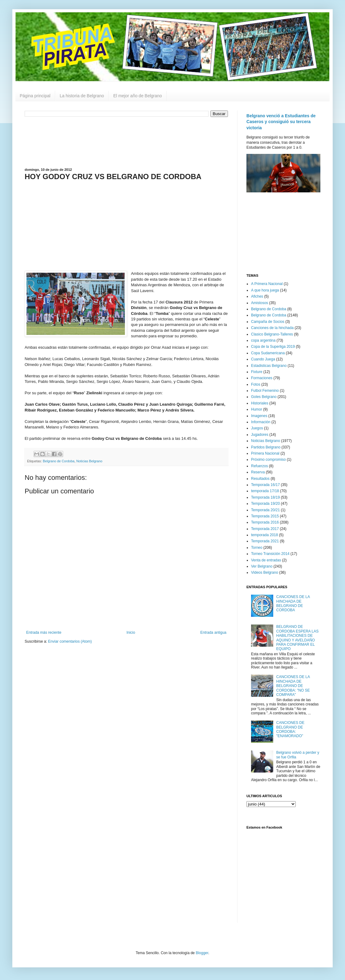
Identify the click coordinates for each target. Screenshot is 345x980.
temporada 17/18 (265, 491)
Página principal (35, 96)
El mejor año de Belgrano (138, 96)
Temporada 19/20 (265, 504)
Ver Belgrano (262, 566)
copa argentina (263, 340)
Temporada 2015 (265, 516)
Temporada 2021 (265, 541)
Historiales (260, 403)
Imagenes (259, 416)
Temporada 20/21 (265, 510)
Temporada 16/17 (265, 485)
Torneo (257, 548)
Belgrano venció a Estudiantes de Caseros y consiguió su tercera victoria (281, 122)
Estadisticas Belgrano (269, 366)
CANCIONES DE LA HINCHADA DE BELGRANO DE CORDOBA (293, 603)
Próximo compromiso (268, 460)
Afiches (257, 296)
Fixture (257, 372)
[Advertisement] (126, 142)
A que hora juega (265, 290)
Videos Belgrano (265, 572)
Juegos (257, 428)
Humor (257, 409)
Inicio (131, 633)
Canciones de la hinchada (272, 328)
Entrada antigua (213, 633)
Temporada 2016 (265, 522)
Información (261, 422)
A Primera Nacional (267, 284)
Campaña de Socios (268, 322)
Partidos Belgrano (266, 447)
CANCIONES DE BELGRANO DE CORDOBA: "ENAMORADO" (290, 729)
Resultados (260, 479)
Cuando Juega (263, 359)
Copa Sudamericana (268, 353)
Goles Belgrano (264, 397)
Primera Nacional (265, 453)
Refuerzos (260, 466)
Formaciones (262, 378)
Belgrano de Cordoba (59, 461)
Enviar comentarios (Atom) (70, 641)
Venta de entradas (266, 560)
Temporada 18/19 (265, 497)
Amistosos (260, 303)
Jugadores (260, 435)
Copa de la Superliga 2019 (273, 347)
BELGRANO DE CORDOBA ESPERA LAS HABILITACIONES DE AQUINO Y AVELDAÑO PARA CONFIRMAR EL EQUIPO (297, 638)
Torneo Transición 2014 (270, 554)
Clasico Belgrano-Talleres (272, 334)
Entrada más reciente (44, 633)
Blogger (202, 953)
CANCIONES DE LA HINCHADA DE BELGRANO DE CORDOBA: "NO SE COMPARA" (293, 686)
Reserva (258, 472)
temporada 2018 (264, 535)
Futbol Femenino (265, 391)
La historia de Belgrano (82, 96)
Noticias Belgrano (89, 461)
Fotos (256, 384)
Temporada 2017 (265, 529)
